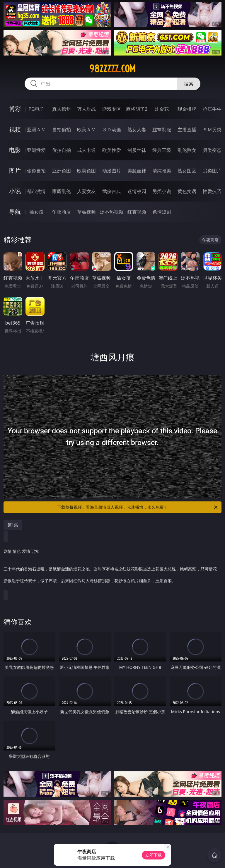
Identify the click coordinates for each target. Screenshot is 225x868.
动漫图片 (112, 171)
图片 (15, 171)
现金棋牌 (187, 109)
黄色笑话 (187, 191)
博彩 (15, 109)
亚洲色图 (62, 171)
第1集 (13, 525)
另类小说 (162, 191)
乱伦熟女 (187, 150)
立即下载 (154, 855)
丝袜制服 (162, 130)
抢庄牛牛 (212, 109)
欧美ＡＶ (86, 130)
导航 (15, 212)
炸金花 (162, 109)
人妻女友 (86, 191)
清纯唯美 (162, 171)
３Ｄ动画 (112, 130)
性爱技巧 (212, 191)
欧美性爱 (112, 150)
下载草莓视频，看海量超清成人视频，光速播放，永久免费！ (138, 507)
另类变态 (212, 150)
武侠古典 (112, 191)
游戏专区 (112, 109)
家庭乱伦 (62, 191)
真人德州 (62, 109)
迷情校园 (137, 191)
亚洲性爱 (36, 150)
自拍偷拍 (62, 130)
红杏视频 (137, 212)
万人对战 (86, 109)
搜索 (189, 84)
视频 (15, 129)
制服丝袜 (137, 150)
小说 (15, 191)
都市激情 (36, 191)
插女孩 (36, 212)
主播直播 (187, 130)
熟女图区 (187, 171)
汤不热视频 (112, 212)
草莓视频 (86, 212)
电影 (15, 150)
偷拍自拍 (62, 150)
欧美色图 (86, 171)
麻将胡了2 (137, 109)
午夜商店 (62, 212)
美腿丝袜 (137, 171)
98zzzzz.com (112, 69)
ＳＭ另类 (212, 130)
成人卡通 (86, 150)
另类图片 (212, 171)
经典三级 (162, 150)
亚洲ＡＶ (36, 130)
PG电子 (36, 109)
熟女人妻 (137, 130)
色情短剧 (162, 212)
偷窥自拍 (36, 171)
